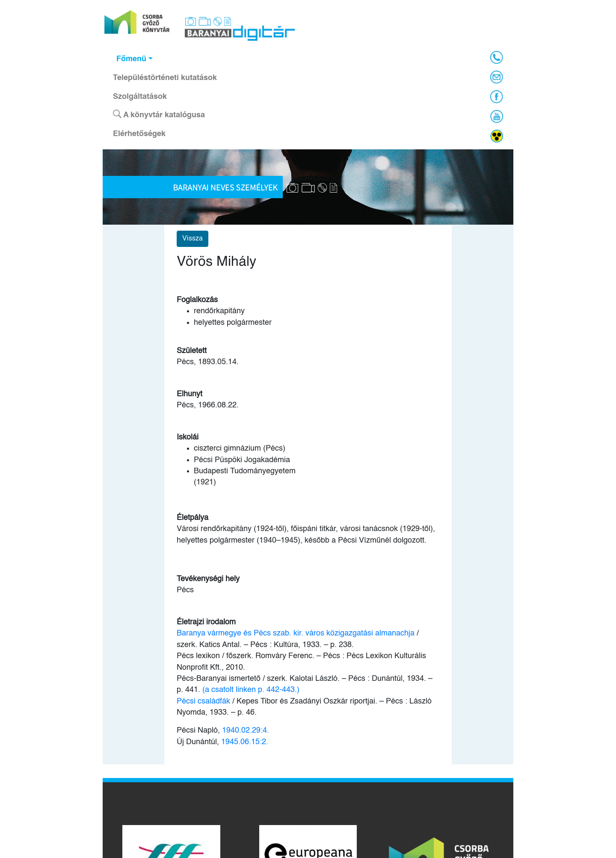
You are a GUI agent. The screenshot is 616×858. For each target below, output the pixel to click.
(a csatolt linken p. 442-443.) (251, 690)
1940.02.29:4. (246, 730)
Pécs (185, 590)
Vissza (192, 239)
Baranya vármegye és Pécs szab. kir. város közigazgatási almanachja (296, 633)
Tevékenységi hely (208, 579)
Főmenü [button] (131, 59)
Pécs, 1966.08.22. (208, 405)
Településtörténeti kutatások (165, 78)
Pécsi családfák (204, 701)
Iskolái (188, 437)
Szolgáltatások (140, 97)
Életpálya (192, 518)
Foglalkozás (197, 300)
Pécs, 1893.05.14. (208, 362)
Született (192, 351)
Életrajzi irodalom (206, 622)
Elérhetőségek (139, 134)
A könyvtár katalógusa (159, 114)
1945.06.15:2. (245, 742)
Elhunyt (190, 394)
